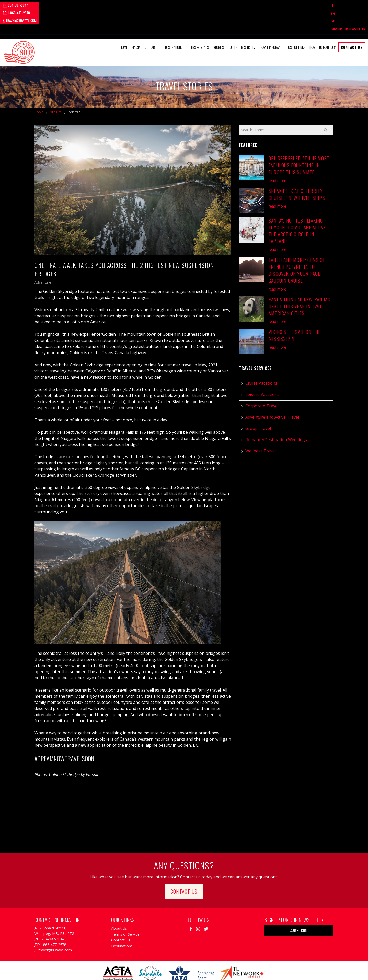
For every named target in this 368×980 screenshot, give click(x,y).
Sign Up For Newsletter (348, 5)
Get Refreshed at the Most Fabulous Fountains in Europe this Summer (299, 142)
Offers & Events (198, 24)
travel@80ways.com (83, 5)
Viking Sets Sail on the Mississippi (295, 312)
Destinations (174, 24)
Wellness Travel (261, 428)
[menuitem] (124, 24)
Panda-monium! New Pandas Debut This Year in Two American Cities (300, 283)
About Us (119, 905)
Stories (218, 24)
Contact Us (352, 24)
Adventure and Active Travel (272, 394)
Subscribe (299, 907)
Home (124, 24)
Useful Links (297, 24)
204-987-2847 (15, 5)
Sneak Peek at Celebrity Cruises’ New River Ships (297, 171)
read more (277, 157)
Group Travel (258, 405)
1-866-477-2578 (47, 5)
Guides (232, 24)
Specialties (139, 24)
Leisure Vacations (262, 371)
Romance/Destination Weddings (276, 416)
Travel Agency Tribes (213, 969)
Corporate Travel (262, 382)
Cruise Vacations (261, 360)
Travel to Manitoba (323, 24)
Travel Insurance (272, 24)
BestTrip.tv (248, 24)
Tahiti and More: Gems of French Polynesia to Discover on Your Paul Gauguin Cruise (297, 247)
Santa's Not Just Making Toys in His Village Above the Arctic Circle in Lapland (297, 207)
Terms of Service (125, 911)
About (156, 24)
